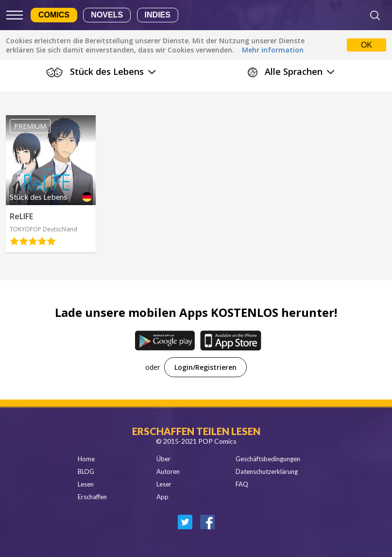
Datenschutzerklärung (267, 471)
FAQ (242, 484)
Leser (164, 484)
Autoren (168, 471)
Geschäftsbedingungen (268, 459)
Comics (54, 15)
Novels (107, 15)
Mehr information (273, 50)
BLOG (86, 471)
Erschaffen (92, 497)
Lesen (86, 484)
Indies (158, 15)
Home (86, 459)
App (162, 497)
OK (366, 45)
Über (163, 459)
